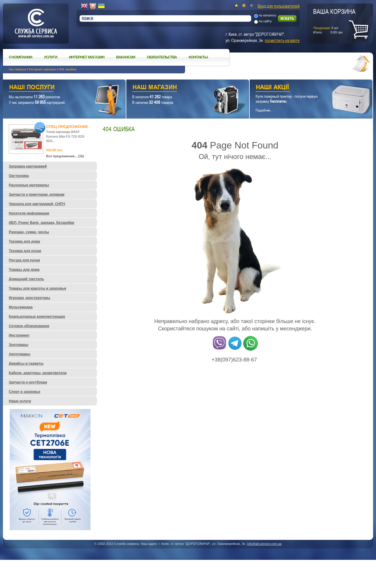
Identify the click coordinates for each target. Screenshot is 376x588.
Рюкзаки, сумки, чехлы (29, 232)
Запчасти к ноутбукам (28, 382)
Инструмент (19, 335)
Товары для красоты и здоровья (37, 288)
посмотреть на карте (282, 40)
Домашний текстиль (26, 279)
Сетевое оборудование (29, 326)
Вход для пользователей (279, 6)
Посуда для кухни (24, 260)
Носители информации (29, 213)
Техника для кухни (25, 251)
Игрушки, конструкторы (30, 298)
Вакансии (126, 57)
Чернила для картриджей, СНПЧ (37, 204)
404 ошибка (68, 69)
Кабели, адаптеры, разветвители (38, 373)
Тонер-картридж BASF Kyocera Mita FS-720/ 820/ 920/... (65, 136)
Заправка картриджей (28, 166)
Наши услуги (57, 88)
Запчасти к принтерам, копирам (37, 195)
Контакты (198, 57)
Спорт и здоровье (25, 392)
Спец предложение (67, 127)
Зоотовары (19, 345)
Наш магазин (177, 88)
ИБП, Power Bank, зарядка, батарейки (42, 223)
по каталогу (267, 15)
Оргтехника (19, 176)
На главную (17, 69)
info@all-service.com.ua (264, 544)
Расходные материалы (29, 185)
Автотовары (20, 354)
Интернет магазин (87, 57)
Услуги (50, 57)
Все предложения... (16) (65, 156)
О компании (20, 57)
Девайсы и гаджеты (26, 364)
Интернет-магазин (42, 69)
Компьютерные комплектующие (37, 317)
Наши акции (303, 88)
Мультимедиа (21, 307)
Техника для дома (24, 241)
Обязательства (162, 57)
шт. (334, 21)
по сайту (265, 21)
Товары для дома (24, 270)
